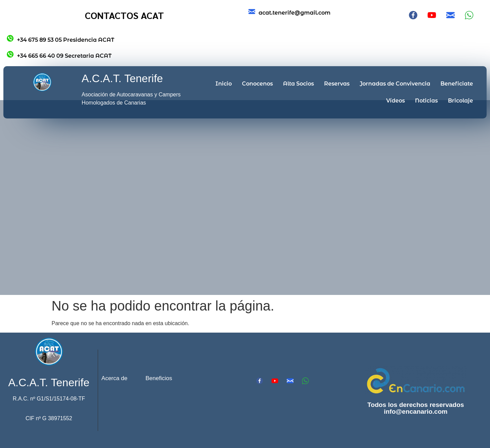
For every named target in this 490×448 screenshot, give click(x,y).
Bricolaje (460, 101)
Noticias (426, 101)
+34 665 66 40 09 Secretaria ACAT (64, 56)
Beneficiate (457, 84)
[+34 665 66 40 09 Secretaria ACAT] (10, 54)
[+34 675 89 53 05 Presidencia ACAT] (10, 38)
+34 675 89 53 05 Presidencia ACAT (66, 40)
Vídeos (395, 101)
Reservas (337, 84)
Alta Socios (298, 84)
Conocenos (257, 84)
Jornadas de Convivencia (395, 84)
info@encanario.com (416, 412)
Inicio (224, 84)
